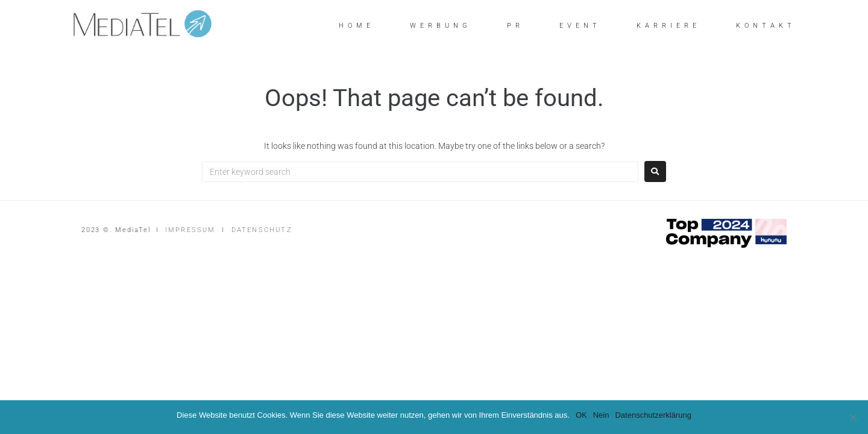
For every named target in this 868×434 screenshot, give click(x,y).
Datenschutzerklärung (653, 415)
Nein (601, 415)
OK (581, 415)
